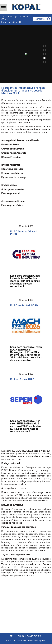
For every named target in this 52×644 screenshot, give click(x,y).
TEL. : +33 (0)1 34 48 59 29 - (15, 18)
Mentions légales (37, 641)
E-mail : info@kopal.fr (12, 22)
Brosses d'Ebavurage (12, 509)
